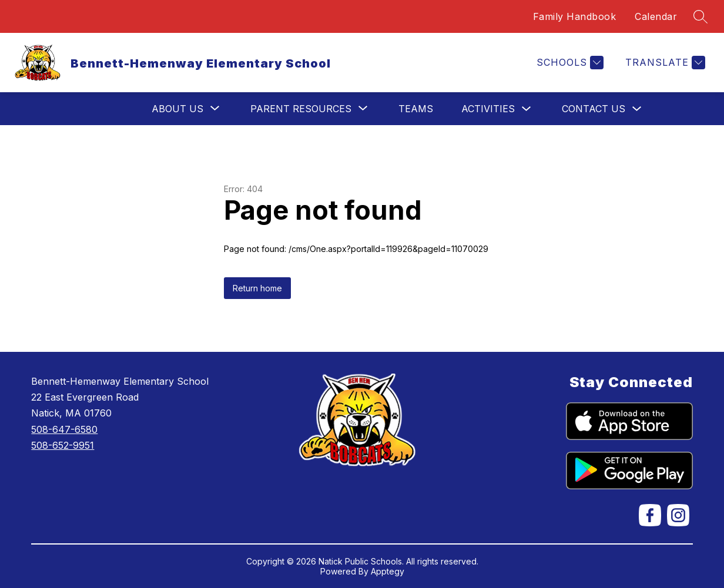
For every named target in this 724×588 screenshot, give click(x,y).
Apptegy (388, 571)
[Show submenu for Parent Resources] (301, 109)
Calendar (656, 16)
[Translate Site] (664, 63)
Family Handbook (575, 16)
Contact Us (594, 109)
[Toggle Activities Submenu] (527, 109)
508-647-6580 (64, 429)
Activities (488, 109)
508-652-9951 (63, 445)
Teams (416, 109)
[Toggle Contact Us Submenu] (637, 109)
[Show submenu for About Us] (177, 109)
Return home (257, 288)
